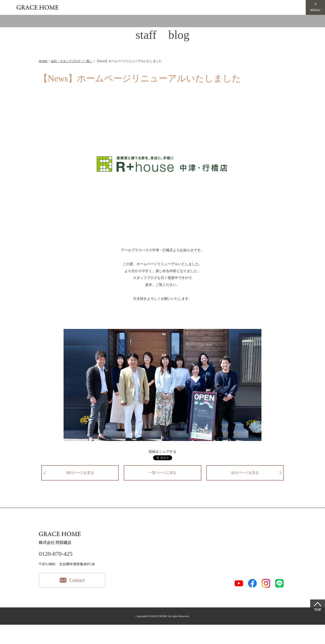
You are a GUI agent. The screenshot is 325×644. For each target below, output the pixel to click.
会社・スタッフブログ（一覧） (72, 61)
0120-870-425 (56, 554)
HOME (43, 61)
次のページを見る (245, 473)
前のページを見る (80, 473)
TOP (318, 610)
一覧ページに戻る (162, 473)
